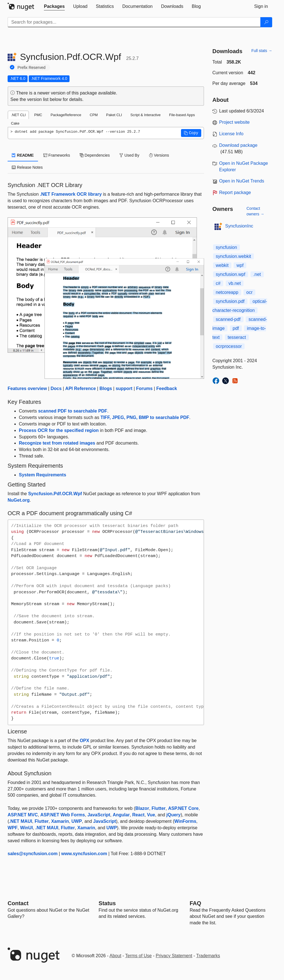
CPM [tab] (94, 115)
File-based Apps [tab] (182, 115)
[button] (191, 133)
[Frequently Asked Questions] (195, 903)
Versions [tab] (159, 155)
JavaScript (99, 815)
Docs (56, 388)
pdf (236, 328)
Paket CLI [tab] (114, 115)
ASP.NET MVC (23, 815)
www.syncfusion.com (84, 854)
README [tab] (23, 155)
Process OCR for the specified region (59, 430)
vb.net (235, 283)
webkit (222, 265)
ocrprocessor (229, 346)
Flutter (159, 808)
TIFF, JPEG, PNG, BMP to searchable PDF (145, 417)
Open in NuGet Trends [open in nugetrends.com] (242, 181)
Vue (151, 815)
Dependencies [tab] (95, 155)
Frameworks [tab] (57, 155)
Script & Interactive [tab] (145, 115)
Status (107, 903)
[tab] (54, 6)
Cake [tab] (15, 123)
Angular (121, 815)
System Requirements (43, 475)
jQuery (174, 815)
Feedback (167, 388)
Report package (235, 192)
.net (257, 274)
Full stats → (262, 51)
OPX (84, 741)
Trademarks (208, 956)
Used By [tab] (129, 155)
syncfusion (227, 247)
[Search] (266, 22)
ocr (249, 292)
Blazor (142, 808)
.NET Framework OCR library (71, 194)
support (124, 388)
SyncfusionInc (239, 226)
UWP (77, 821)
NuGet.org (19, 500)
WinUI (26, 828)
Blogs (106, 388)
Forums (144, 388)
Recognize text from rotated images (57, 443)
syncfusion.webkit (233, 256)
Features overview (27, 388)
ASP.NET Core (183, 808)
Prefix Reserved (32, 67)
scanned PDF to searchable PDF (72, 411)
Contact (18, 903)
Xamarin (60, 821)
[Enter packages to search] (134, 22)
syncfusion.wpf (231, 274)
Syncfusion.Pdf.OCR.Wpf (55, 494)
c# (218, 283)
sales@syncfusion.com (33, 854)
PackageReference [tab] (66, 115)
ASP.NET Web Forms (63, 815)
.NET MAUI (21, 821)
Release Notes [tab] (27, 167)
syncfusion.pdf (230, 301)
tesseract (237, 337)
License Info (231, 134)
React (138, 815)
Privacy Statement (174, 956)
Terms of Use (138, 956)
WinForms (185, 821)
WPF (13, 828)
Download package (238, 145)
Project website (235, 122)
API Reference (81, 388)
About (115, 956)
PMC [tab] (38, 115)
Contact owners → (255, 211)
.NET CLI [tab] (18, 115)
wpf (240, 265)
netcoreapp (227, 292)
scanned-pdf (228, 319)
